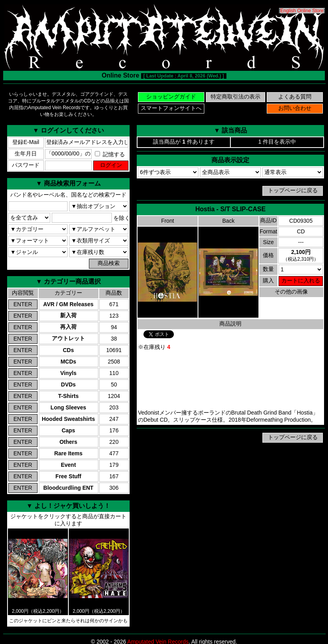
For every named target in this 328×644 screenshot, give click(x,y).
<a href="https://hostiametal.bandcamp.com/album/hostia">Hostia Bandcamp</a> (230, 380)
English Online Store (302, 11)
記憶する (110, 154)
